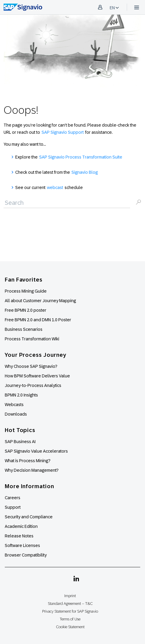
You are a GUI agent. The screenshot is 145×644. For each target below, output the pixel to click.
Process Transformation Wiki (32, 339)
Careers (13, 498)
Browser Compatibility (26, 555)
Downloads (16, 414)
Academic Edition (21, 526)
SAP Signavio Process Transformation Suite (81, 157)
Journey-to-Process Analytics (33, 385)
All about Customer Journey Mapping (40, 301)
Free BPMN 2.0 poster (26, 310)
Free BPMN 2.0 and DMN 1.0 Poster (38, 320)
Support (13, 507)
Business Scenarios (24, 329)
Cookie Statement (70, 627)
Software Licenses (22, 545)
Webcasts (14, 405)
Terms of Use (70, 619)
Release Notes (19, 536)
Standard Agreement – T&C (70, 604)
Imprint (70, 596)
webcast (55, 187)
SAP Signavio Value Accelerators (36, 451)
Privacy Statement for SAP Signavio (70, 611)
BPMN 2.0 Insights (21, 395)
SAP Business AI (20, 442)
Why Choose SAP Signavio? (31, 366)
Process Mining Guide (26, 291)
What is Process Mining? (28, 461)
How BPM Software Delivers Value (37, 376)
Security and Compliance (29, 517)
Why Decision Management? (32, 470)
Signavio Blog (85, 172)
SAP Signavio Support (63, 132)
